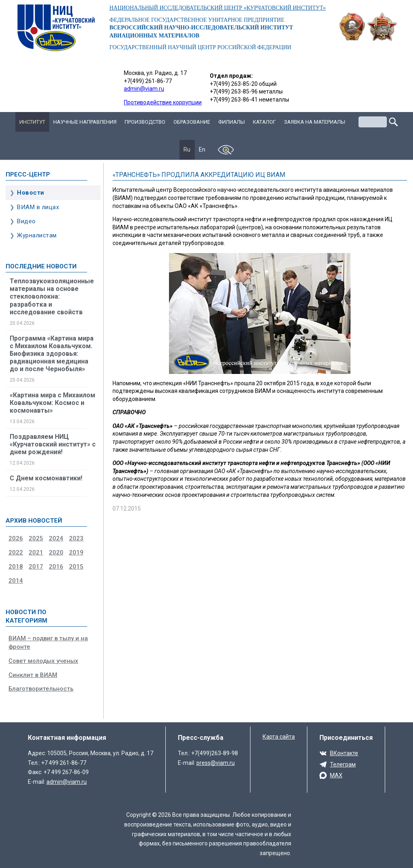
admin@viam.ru (144, 89)
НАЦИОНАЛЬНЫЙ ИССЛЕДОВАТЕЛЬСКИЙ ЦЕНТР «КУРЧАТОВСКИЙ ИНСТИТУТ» (218, 8)
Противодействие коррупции (163, 102)
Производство (145, 122)
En (202, 150)
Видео (26, 221)
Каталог (264, 122)
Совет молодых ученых (43, 661)
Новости (31, 193)
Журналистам (37, 235)
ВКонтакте (344, 753)
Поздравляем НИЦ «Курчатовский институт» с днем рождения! (53, 444)
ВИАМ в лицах (38, 207)
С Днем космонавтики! (46, 478)
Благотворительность (41, 689)
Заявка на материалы (315, 122)
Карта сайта (279, 737)
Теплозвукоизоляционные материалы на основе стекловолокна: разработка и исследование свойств (52, 297)
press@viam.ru (216, 763)
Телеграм (343, 764)
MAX (336, 775)
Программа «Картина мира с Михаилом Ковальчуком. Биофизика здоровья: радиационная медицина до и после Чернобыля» (52, 354)
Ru (187, 150)
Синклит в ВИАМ (33, 675)
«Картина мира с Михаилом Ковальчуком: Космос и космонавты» (52, 403)
